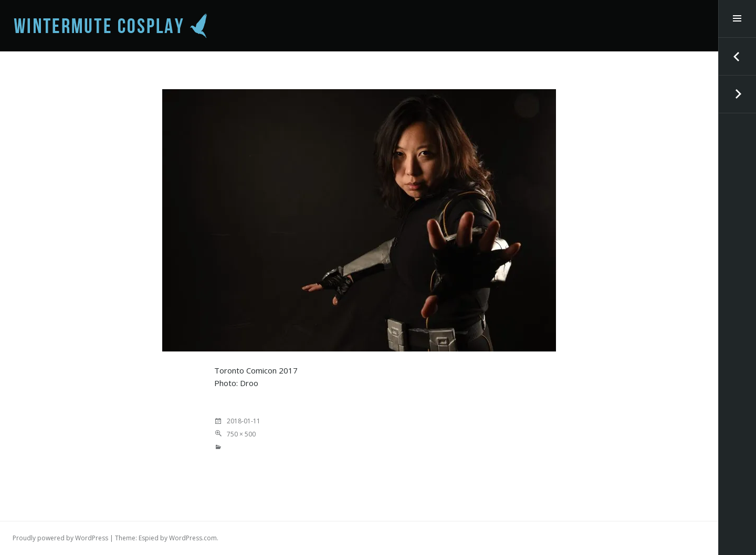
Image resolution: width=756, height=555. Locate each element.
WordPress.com (193, 538)
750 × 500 (241, 434)
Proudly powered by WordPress (60, 538)
